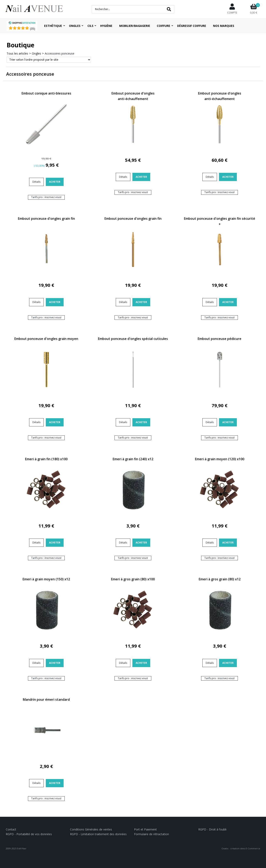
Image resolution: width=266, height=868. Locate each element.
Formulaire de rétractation (151, 834)
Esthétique (53, 26)
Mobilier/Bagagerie (135, 26)
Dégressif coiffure (192, 26)
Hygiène (106, 26)
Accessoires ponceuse (60, 53)
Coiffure (163, 26)
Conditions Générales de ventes (91, 829)
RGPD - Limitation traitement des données (98, 834)
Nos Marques (224, 26)
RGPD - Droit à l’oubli (212, 829)
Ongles (75, 26)
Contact (11, 829)
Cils (90, 26)
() (33, 29)
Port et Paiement (145, 829)
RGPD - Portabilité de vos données (29, 834)
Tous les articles (17, 53)
